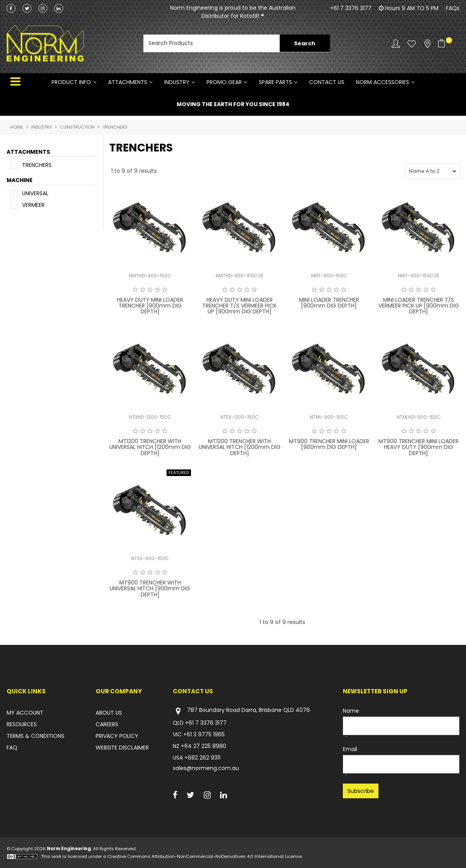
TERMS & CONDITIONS (35, 736)
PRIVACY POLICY (117, 736)
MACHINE (20, 180)
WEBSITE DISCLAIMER (122, 748)
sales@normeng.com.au (206, 768)
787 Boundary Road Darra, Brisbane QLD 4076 (241, 711)
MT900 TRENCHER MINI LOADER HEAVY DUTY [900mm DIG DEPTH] (419, 447)
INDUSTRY (177, 82)
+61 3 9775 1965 (204, 734)
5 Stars (165, 290)
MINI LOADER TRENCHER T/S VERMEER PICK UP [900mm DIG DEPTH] (419, 306)
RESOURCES (22, 724)
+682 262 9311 (202, 758)
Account (396, 44)
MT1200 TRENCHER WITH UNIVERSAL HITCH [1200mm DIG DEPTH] (150, 447)
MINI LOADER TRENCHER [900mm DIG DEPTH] (329, 303)
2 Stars (143, 290)
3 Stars (150, 290)
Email (350, 749)
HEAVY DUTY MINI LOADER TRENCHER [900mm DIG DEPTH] (150, 306)
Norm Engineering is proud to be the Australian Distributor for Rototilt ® (233, 12)
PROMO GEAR (224, 82)
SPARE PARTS (275, 82)
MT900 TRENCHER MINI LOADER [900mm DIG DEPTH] (329, 444)
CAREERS (107, 724)
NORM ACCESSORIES (383, 82)
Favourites (412, 44)
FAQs (453, 8)
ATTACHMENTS (128, 82)
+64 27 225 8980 (204, 746)
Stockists (427, 44)
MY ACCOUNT (25, 713)
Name (351, 711)
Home (17, 127)
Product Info (71, 82)
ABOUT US (109, 713)
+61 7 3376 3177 (351, 8)
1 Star (135, 290)
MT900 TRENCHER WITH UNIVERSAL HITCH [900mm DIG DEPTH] (150, 589)
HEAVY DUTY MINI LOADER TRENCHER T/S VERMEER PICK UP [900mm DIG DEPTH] (239, 306)
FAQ (12, 748)
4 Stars (157, 290)
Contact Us (327, 82)
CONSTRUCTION (77, 127)
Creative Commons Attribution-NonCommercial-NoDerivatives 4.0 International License (205, 856)
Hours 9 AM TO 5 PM (412, 8)
